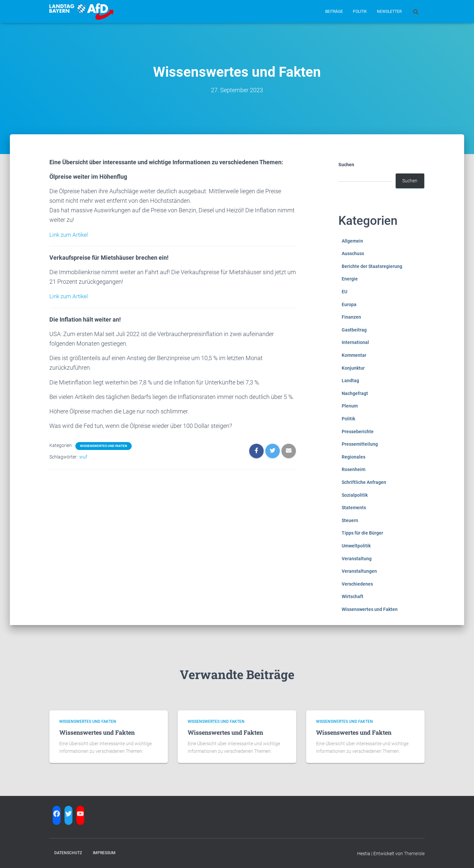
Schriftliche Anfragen (364, 482)
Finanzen (351, 317)
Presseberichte (358, 432)
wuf (83, 457)
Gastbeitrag (354, 330)
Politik (360, 12)
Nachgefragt (355, 393)
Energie (350, 279)
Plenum (350, 406)
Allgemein (352, 241)
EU (344, 292)
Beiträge (334, 12)
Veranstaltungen (359, 571)
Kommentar (354, 355)
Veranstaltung (357, 559)
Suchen (346, 165)
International (355, 342)
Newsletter (389, 12)
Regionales (354, 457)
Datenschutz (68, 853)
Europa (349, 304)
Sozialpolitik (355, 495)
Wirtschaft (353, 596)
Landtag (350, 381)
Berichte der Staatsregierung (372, 266)
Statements (354, 508)
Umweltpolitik (356, 546)
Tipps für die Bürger (362, 533)
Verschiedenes (357, 584)
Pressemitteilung (360, 444)
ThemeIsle (414, 854)
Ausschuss (353, 253)
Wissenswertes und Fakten (104, 446)
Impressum (104, 853)
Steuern (350, 520)
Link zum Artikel (70, 235)
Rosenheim (354, 469)
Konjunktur (353, 368)
